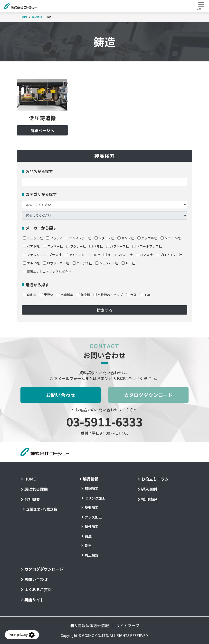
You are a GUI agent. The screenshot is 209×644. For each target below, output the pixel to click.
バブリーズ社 (118, 246)
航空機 (83, 295)
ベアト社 (31, 246)
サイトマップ (128, 625)
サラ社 (128, 263)
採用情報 (149, 499)
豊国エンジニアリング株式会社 (47, 272)
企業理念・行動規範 (42, 509)
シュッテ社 (33, 238)
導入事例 (149, 489)
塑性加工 (92, 527)
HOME (24, 17)
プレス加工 (93, 517)
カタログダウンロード (148, 395)
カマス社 (144, 255)
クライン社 (170, 238)
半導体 (46, 295)
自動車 (30, 295)
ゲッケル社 (147, 238)
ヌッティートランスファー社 (68, 238)
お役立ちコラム (155, 479)
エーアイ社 (82, 263)
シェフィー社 (107, 263)
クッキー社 (53, 246)
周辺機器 (92, 555)
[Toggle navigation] (201, 6)
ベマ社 (96, 246)
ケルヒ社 (31, 263)
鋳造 (88, 536)
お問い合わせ (61, 395)
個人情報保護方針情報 (89, 625)
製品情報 (37, 17)
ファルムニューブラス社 (42, 255)
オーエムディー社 (118, 255)
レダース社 (104, 238)
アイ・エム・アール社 (82, 255)
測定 (88, 546)
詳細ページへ (42, 130)
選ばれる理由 (36, 489)
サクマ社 (126, 238)
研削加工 (92, 489)
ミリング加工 (95, 498)
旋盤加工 (92, 508)
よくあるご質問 (38, 589)
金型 (131, 295)
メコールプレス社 (147, 246)
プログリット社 (169, 255)
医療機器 (65, 295)
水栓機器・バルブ (108, 295)
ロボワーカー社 (56, 263)
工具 (145, 295)
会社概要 (32, 499)
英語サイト (34, 600)
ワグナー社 (76, 246)
